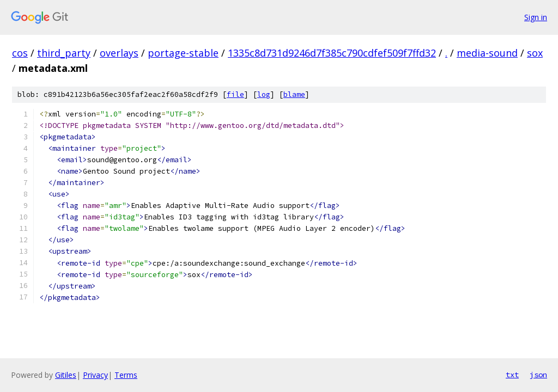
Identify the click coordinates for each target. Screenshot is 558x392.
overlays (119, 53)
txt (512, 375)
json (538, 375)
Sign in (536, 17)
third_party (64, 53)
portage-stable (183, 53)
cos (20, 53)
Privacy (95, 375)
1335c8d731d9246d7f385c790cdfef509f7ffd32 (332, 53)
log (264, 94)
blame (294, 94)
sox (535, 53)
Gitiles (66, 375)
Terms (126, 375)
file (235, 94)
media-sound (487, 53)
